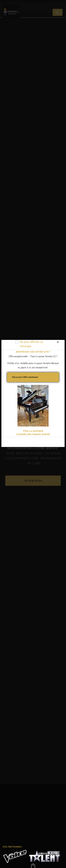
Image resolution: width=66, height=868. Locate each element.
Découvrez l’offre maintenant (25, 377)
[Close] (58, 342)
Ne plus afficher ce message (31, 344)
